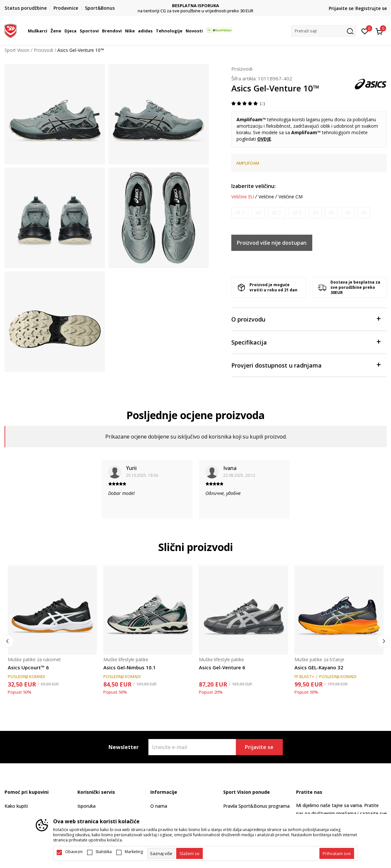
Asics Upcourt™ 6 (28, 667)
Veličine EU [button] (243, 197)
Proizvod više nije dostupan (272, 243)
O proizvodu (306, 319)
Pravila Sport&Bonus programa (256, 806)
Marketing (134, 852)
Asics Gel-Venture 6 (222, 667)
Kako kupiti (16, 806)
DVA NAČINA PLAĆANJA (195, 6)
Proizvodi (43, 50)
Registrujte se (371, 8)
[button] (324, 31)
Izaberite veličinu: (253, 186)
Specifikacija (306, 342)
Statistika (104, 852)
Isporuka (86, 806)
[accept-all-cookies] (337, 853)
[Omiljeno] (365, 31)
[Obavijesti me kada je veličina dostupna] (240, 213)
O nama (159, 806)
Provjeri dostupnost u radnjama (306, 365)
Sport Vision (17, 50)
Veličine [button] (266, 197)
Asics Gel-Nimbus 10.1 (130, 667)
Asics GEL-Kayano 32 (319, 667)
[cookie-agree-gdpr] (190, 853)
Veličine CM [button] (291, 197)
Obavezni (74, 852)
